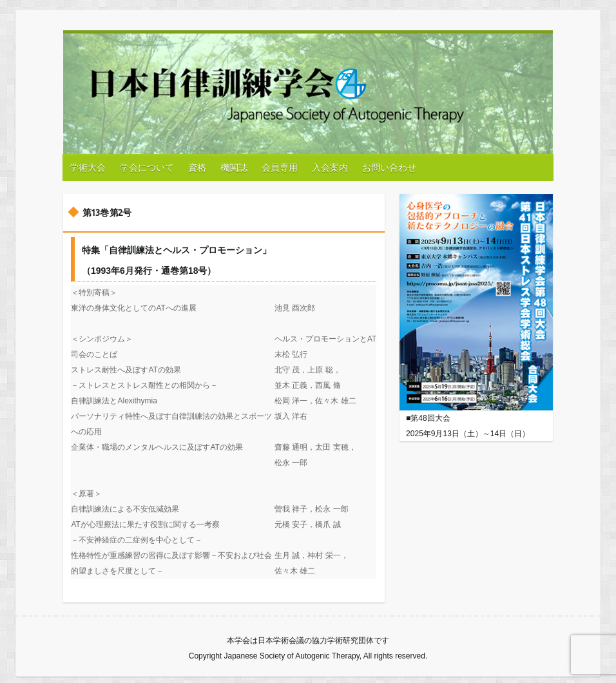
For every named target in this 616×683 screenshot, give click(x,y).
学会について (147, 168)
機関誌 (234, 168)
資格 (197, 168)
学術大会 (88, 168)
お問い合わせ (389, 168)
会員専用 (280, 168)
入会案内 (330, 168)
